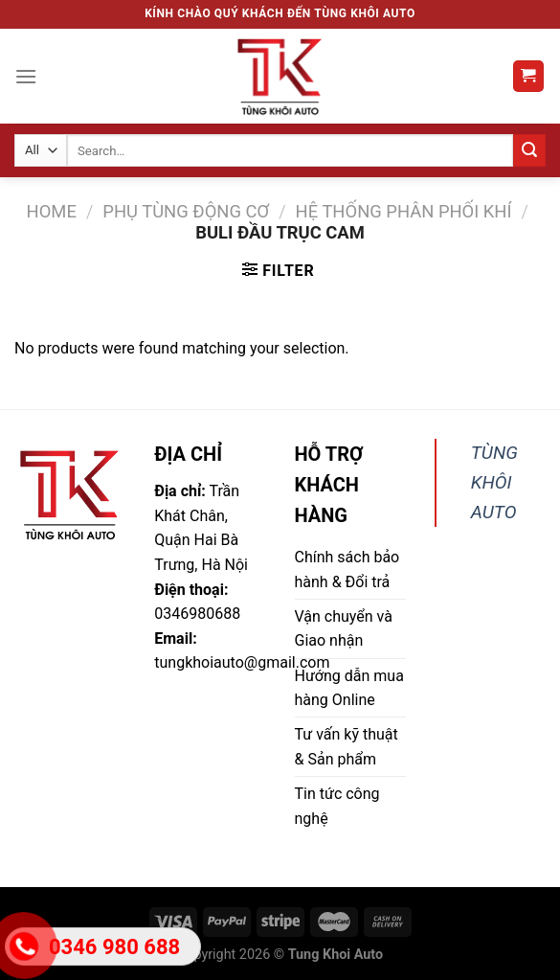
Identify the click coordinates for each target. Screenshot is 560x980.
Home (52, 211)
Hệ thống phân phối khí (404, 211)
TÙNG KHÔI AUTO (494, 482)
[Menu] (26, 76)
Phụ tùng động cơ (186, 211)
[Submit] (529, 150)
